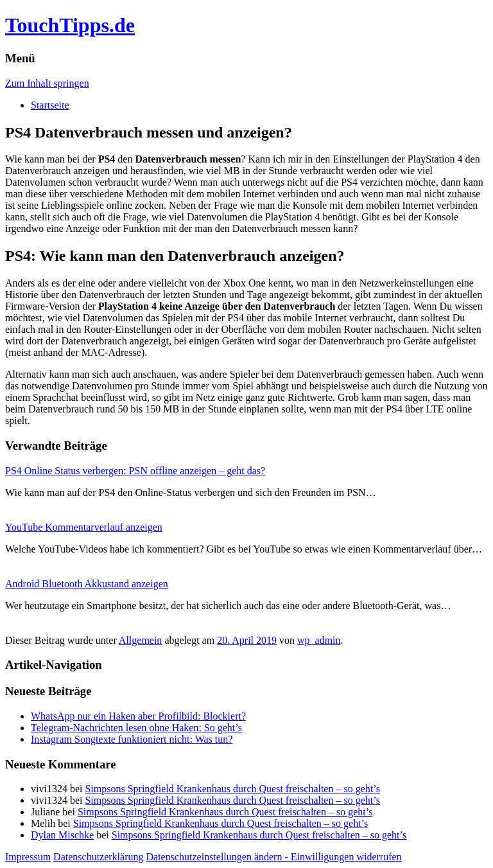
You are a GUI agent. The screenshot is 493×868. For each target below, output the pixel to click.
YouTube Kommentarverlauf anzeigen (84, 527)
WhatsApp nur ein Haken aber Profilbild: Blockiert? (138, 716)
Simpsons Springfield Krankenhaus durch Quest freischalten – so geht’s (232, 789)
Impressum (28, 857)
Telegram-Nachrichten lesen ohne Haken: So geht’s (136, 728)
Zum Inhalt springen (47, 83)
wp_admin (319, 640)
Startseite (50, 105)
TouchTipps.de (70, 25)
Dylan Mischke (62, 835)
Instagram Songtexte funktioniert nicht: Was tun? (132, 739)
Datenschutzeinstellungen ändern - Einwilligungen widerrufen (274, 857)
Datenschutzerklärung (98, 857)
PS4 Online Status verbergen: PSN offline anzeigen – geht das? (135, 471)
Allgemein (141, 640)
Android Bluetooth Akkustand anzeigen (87, 584)
